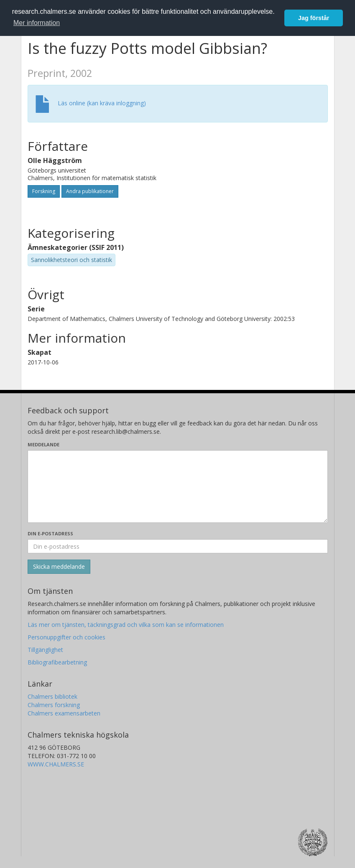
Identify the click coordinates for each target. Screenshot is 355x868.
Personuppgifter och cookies (66, 637)
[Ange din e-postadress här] (178, 546)
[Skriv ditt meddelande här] (178, 486)
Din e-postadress (50, 533)
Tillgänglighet (45, 650)
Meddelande (43, 444)
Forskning (44, 191)
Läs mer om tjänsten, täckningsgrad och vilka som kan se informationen (126, 625)
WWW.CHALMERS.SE (56, 764)
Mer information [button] (37, 23)
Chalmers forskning (54, 705)
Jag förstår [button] (314, 18)
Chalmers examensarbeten (64, 713)
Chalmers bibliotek (52, 696)
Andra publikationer (90, 191)
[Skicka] (59, 567)
